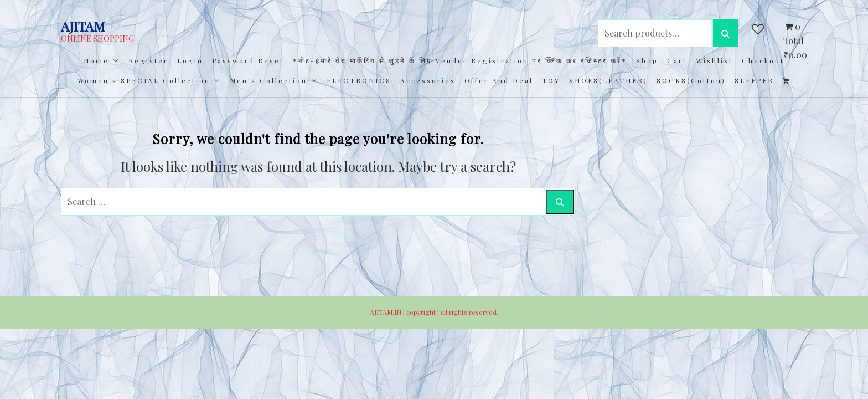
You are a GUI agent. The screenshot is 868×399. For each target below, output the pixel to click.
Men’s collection (268, 80)
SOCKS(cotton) (691, 80)
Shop (647, 60)
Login (190, 60)
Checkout (763, 60)
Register (148, 60)
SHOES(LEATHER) (608, 80)
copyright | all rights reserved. (452, 312)
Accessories (428, 80)
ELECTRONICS (359, 80)
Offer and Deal (499, 80)
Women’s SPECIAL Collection (144, 80)
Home (96, 60)
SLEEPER (754, 80)
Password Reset (248, 60)
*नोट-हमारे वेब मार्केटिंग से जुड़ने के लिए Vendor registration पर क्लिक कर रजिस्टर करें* (460, 60)
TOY (551, 80)
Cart (677, 60)
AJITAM (83, 26)
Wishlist (714, 60)
